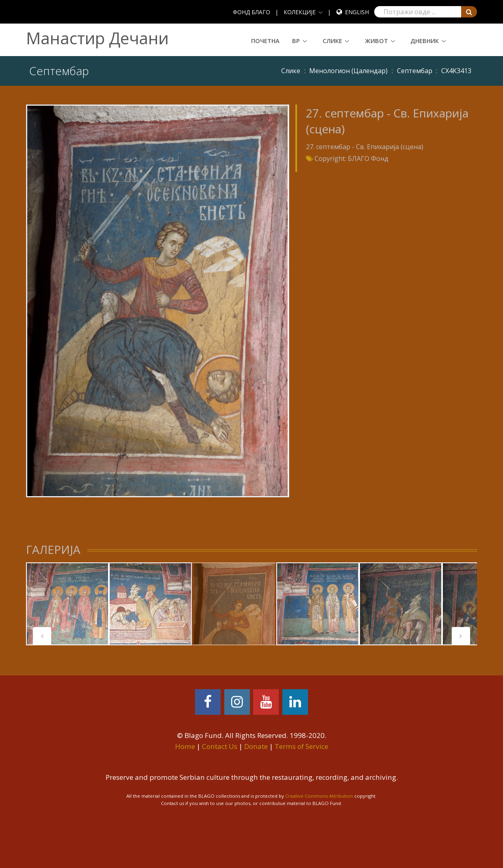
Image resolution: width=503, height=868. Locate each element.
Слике (332, 41)
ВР (296, 41)
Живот (376, 41)
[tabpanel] (67, 604)
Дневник (425, 41)
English (357, 12)
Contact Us (220, 746)
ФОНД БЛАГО (251, 12)
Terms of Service (301, 746)
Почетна (265, 41)
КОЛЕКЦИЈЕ (300, 12)
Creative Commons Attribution (319, 796)
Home (185, 746)
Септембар (415, 71)
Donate (256, 746)
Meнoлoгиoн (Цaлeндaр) (348, 71)
